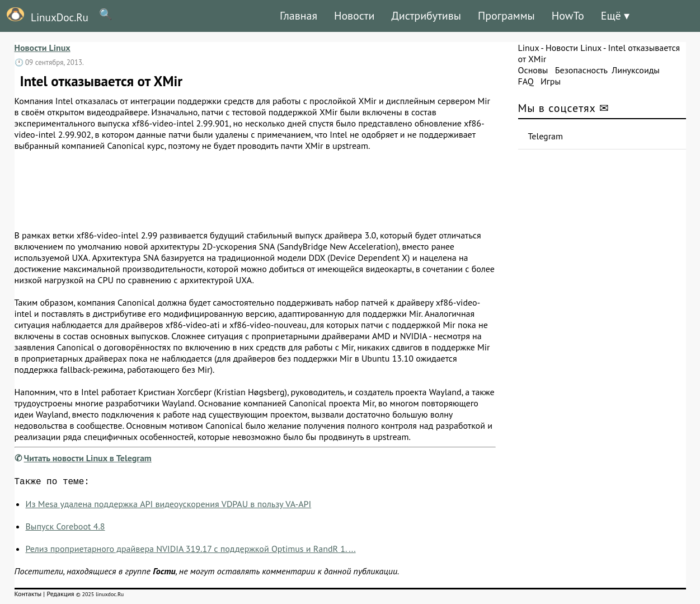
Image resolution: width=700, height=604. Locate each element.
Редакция (60, 596)
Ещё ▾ (615, 16)
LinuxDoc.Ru (44, 16)
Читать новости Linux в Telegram (88, 458)
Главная (299, 16)
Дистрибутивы (426, 16)
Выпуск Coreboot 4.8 (65, 528)
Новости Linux (43, 48)
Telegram (546, 136)
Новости (354, 16)
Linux (529, 48)
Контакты (28, 596)
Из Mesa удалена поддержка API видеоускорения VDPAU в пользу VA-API (169, 506)
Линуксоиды (636, 70)
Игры (551, 81)
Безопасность (581, 70)
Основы (533, 70)
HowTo (568, 16)
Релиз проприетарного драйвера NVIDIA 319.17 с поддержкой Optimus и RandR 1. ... (191, 551)
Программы (506, 16)
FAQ (526, 81)
